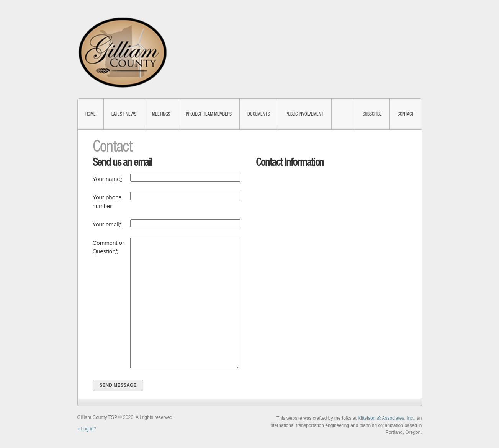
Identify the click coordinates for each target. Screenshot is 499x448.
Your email (107, 224)
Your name (108, 179)
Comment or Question (109, 247)
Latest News (124, 114)
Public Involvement (305, 114)
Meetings (161, 114)
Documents (259, 114)
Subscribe (372, 114)
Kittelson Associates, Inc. (386, 418)
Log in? (89, 429)
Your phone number (107, 202)
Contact (406, 114)
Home (91, 114)
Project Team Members (209, 114)
